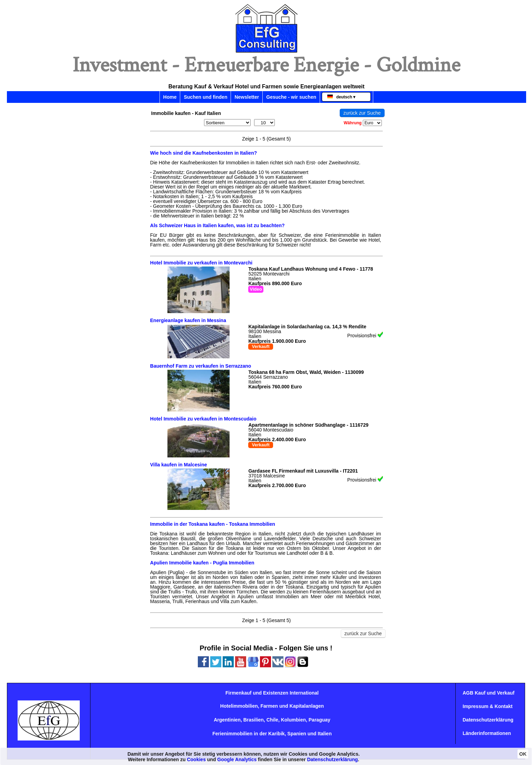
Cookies (196, 759)
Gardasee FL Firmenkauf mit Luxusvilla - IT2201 (303, 471)
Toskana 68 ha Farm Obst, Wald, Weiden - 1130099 (306, 372)
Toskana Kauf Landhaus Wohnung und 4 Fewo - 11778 (311, 269)
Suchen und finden (205, 97)
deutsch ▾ (341, 97)
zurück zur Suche (362, 113)
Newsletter (247, 97)
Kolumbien (293, 720)
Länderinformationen (487, 733)
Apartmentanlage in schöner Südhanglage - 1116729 (308, 425)
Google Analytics (237, 759)
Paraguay (320, 720)
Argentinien (227, 720)
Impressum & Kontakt (488, 706)
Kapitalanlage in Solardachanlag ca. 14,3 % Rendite (307, 327)
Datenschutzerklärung (488, 720)
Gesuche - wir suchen (291, 97)
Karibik (276, 734)
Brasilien (254, 720)
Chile (272, 720)
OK (523, 754)
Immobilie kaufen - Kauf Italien (186, 113)
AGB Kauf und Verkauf (489, 693)
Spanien (297, 734)
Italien (325, 734)
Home (170, 97)
